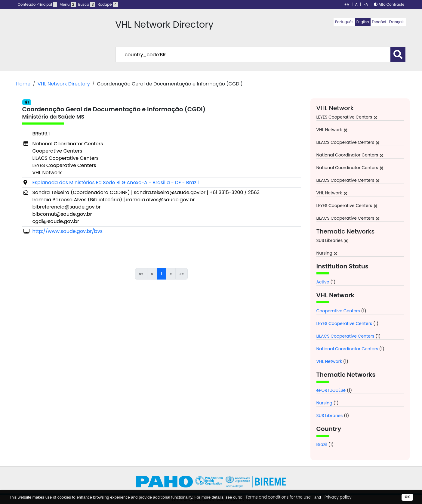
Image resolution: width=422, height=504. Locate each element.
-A (366, 4)
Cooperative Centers (338, 311)
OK (407, 497)
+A (347, 4)
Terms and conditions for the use (278, 497)
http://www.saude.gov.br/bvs (68, 231)
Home (23, 84)
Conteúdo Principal (38, 4)
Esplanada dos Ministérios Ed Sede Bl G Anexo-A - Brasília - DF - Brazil (116, 182)
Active (323, 282)
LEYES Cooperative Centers (344, 323)
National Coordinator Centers (347, 349)
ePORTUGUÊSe (331, 390)
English (363, 22)
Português (344, 22)
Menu (68, 4)
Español (379, 22)
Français (397, 22)
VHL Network (329, 361)
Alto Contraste (389, 4)
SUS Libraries (330, 416)
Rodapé (108, 4)
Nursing (324, 403)
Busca (87, 4)
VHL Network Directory (64, 84)
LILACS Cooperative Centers (345, 336)
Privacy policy (338, 497)
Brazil (322, 444)
